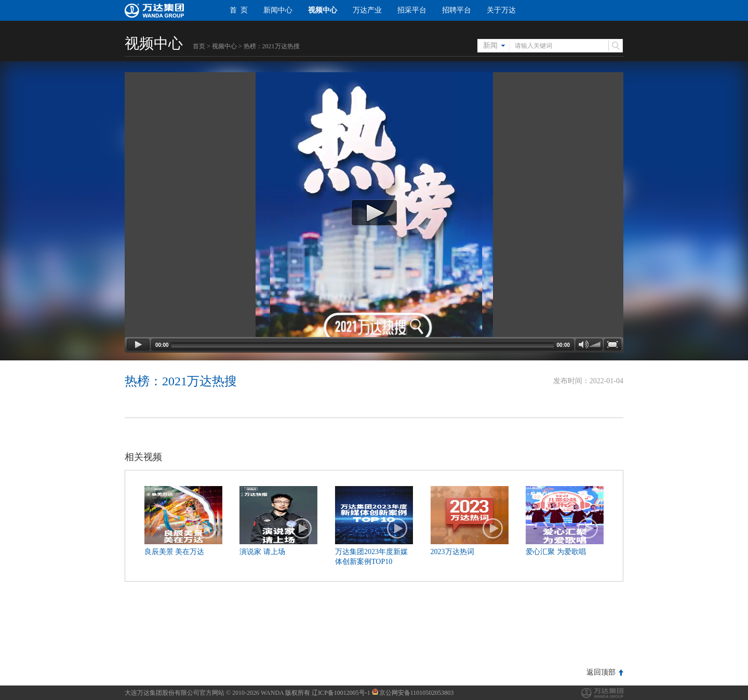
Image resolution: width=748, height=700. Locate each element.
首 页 (239, 10)
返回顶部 (601, 672)
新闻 (490, 45)
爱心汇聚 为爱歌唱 (556, 552)
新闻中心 (278, 10)
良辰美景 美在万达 (175, 552)
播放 (207, 529)
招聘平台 (457, 10)
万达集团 (602, 693)
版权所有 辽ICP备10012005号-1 (328, 693)
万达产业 (367, 10)
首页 (199, 46)
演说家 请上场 (262, 552)
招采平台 (412, 10)
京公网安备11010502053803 (413, 693)
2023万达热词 (452, 552)
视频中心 (323, 10)
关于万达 (501, 10)
